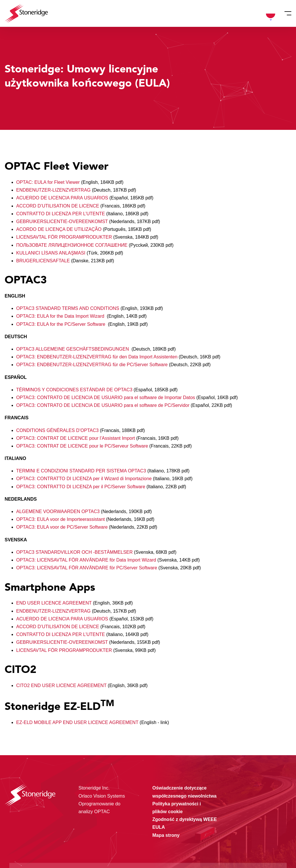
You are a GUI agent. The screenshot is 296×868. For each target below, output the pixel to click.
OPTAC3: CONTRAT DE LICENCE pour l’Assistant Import (76, 438)
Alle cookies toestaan (246, 823)
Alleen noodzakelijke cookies (246, 847)
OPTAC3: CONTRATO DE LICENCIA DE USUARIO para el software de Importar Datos (106, 397)
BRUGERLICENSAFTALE (43, 261)
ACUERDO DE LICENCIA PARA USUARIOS (62, 198)
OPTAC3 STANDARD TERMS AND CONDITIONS (68, 308)
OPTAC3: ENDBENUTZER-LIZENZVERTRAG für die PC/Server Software (92, 365)
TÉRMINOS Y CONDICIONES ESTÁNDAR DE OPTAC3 (75, 390)
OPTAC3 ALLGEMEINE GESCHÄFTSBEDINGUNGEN (74, 349)
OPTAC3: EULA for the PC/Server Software (61, 324)
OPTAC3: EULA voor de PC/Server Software (63, 527)
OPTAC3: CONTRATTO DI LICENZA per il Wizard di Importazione (85, 479)
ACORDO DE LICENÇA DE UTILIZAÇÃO (59, 229)
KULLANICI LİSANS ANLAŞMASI (51, 253)
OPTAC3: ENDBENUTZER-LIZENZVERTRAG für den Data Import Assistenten (97, 357)
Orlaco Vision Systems (102, 796)
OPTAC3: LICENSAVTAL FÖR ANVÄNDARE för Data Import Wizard (87, 560)
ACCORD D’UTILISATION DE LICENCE (58, 206)
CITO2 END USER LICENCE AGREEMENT (61, 685)
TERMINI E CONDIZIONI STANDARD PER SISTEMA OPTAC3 (82, 471)
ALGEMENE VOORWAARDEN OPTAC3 (59, 511)
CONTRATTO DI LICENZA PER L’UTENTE (61, 214)
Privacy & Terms (111, 852)
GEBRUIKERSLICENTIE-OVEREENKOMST (63, 221)
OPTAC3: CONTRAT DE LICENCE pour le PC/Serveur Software (83, 446)
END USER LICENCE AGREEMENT (54, 603)
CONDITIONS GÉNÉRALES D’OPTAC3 (58, 430)
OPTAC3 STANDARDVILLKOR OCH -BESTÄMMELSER (75, 552)
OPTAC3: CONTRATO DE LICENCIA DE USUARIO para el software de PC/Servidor (103, 405)
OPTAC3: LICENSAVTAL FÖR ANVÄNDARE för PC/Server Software (87, 568)
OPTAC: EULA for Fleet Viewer (49, 182)
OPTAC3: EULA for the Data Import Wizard (61, 316)
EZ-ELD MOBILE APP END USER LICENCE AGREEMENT (77, 722)
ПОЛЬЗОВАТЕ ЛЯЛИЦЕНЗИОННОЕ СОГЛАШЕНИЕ (72, 245)
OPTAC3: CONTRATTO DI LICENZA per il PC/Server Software (81, 487)
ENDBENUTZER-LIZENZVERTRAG (54, 190)
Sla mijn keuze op (246, 835)
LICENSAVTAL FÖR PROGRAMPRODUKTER (64, 237)
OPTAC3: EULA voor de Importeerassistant (61, 519)
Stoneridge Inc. (94, 788)
